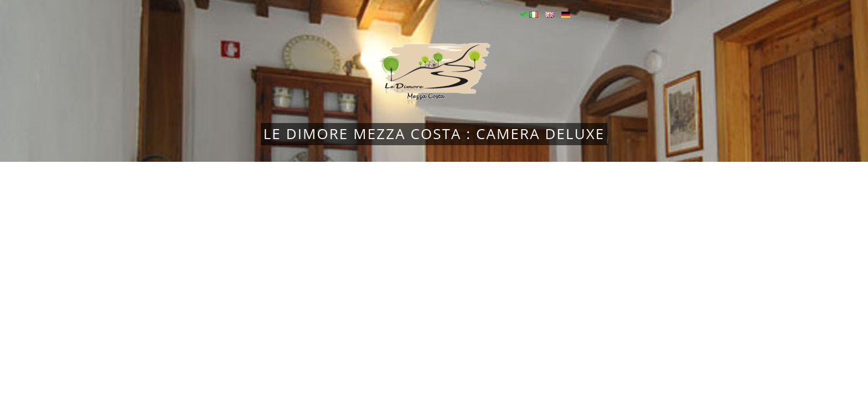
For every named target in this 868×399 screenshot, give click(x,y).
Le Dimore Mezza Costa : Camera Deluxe (434, 134)
